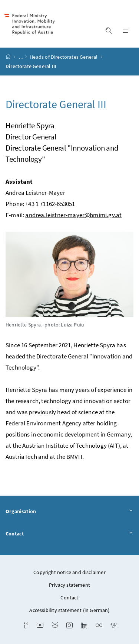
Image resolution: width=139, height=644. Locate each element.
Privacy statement (69, 585)
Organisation (69, 512)
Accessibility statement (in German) (69, 610)
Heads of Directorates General (64, 57)
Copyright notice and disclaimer (69, 572)
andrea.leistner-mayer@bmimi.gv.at (73, 215)
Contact (69, 534)
